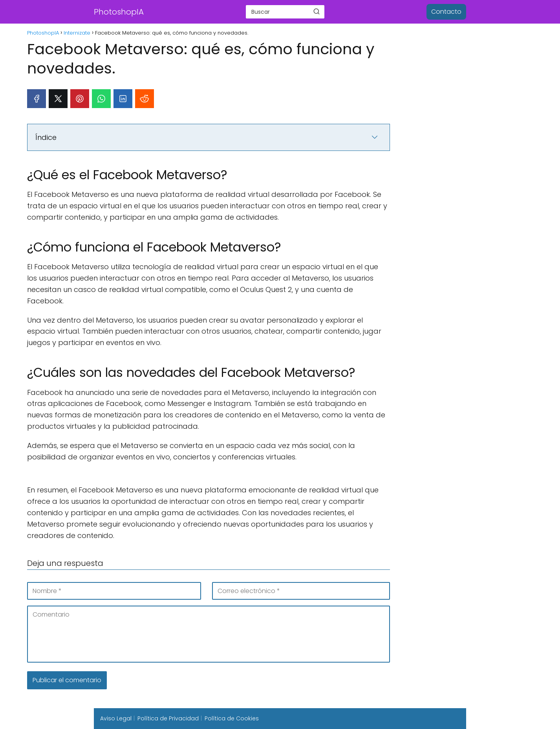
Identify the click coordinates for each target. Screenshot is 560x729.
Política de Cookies (232, 718)
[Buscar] (317, 11)
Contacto (446, 12)
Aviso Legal (116, 718)
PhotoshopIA (119, 12)
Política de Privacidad (168, 718)
